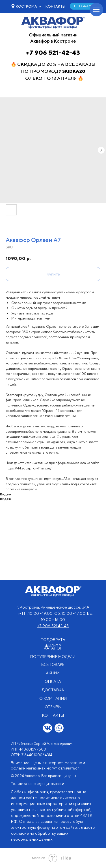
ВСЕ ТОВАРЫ (53, 665)
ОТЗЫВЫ (53, 707)
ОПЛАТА (53, 681)
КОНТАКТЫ (55, 6)
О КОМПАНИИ (53, 698)
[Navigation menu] (96, 10)
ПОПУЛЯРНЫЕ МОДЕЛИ (53, 657)
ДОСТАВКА (53, 690)
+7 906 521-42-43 (53, 53)
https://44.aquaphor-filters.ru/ (29, 468)
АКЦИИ (53, 673)
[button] (26, 6)
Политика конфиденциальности (37, 784)
